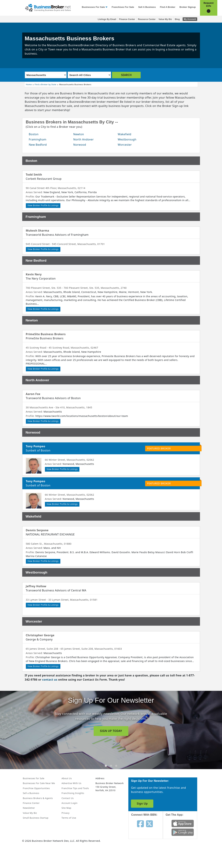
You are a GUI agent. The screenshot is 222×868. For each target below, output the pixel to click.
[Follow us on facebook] (140, 823)
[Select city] (89, 75)
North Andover (83, 139)
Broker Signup (188, 7)
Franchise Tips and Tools (75, 788)
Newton (79, 134)
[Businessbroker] (48, 7)
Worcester (125, 145)
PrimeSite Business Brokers (46, 334)
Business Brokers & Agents (38, 798)
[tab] (106, 766)
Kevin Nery (34, 274)
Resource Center (147, 19)
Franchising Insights (73, 793)
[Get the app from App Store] (183, 823)
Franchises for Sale (123, 7)
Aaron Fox (33, 394)
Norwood (80, 145)
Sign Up (142, 804)
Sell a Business (147, 7)
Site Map (66, 808)
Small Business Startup (36, 818)
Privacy (66, 813)
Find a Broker (168, 7)
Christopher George (40, 635)
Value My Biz (165, 19)
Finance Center (127, 19)
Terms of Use (69, 818)
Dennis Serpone (37, 530)
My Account (190, 19)
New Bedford (38, 145)
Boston (34, 134)
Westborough (127, 139)
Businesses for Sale (93, 7)
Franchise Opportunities (36, 788)
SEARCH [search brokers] (126, 75)
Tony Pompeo (36, 446)
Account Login (70, 803)
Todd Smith (34, 175)
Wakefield (125, 134)
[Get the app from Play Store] (183, 832)
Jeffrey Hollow (36, 586)
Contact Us (68, 798)
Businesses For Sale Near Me (39, 783)
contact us (50, 680)
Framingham (38, 139)
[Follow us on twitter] (149, 823)
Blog (177, 19)
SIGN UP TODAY (111, 731)
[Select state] (46, 75)
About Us (67, 778)
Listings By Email (107, 19)
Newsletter (29, 808)
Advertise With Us (71, 783)
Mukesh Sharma (38, 231)
